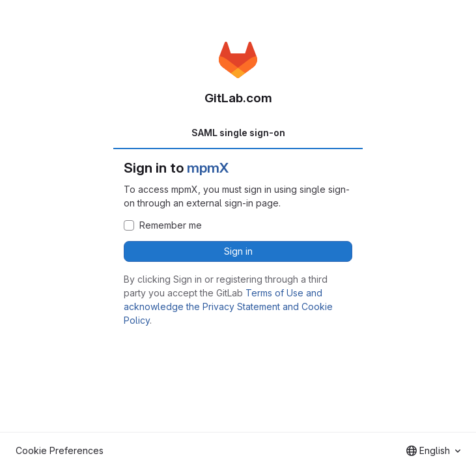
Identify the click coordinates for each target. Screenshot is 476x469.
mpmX (208, 168)
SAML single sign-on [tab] (238, 133)
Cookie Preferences (60, 450)
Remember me (171, 225)
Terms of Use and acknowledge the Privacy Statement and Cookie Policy (228, 306)
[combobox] (433, 451)
